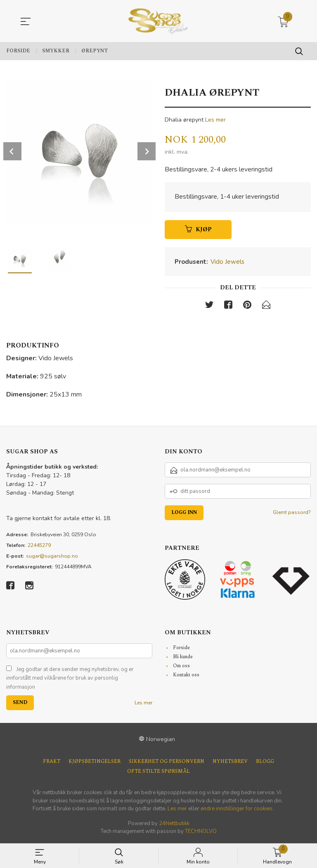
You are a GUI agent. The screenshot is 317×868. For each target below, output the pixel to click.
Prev (12, 151)
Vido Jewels (227, 262)
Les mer (215, 120)
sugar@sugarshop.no (52, 556)
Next (147, 151)
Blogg (265, 762)
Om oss (181, 667)
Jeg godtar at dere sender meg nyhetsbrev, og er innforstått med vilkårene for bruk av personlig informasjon (70, 679)
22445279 (39, 546)
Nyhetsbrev (230, 762)
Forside (181, 649)
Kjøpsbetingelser (95, 762)
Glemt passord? (292, 513)
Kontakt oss (186, 676)
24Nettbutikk (174, 824)
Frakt (52, 762)
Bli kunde (183, 658)
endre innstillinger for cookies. (237, 809)
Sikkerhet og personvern (167, 762)
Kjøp (198, 230)
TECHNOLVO (201, 832)
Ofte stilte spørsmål (158, 772)
